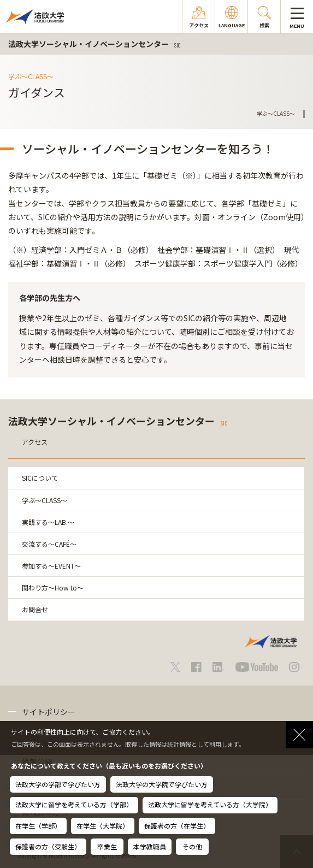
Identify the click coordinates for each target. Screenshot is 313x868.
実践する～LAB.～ (48, 522)
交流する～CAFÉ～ (49, 544)
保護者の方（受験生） (48, 846)
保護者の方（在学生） (177, 826)
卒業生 (107, 846)
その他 (192, 846)
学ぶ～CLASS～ (45, 500)
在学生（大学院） (103, 826)
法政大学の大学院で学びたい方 (162, 784)
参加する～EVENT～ (51, 566)
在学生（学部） (38, 826)
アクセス (35, 442)
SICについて (40, 478)
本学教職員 (150, 846)
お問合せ (35, 609)
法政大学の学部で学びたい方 (58, 784)
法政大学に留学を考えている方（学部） (74, 804)
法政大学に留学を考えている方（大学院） (210, 804)
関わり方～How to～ (53, 587)
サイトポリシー (49, 712)
